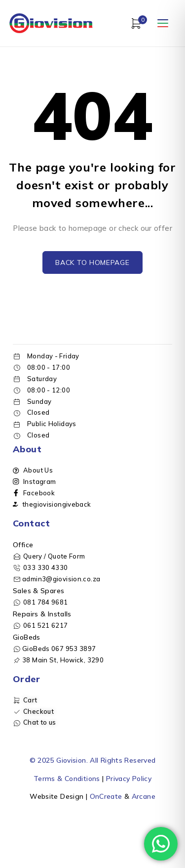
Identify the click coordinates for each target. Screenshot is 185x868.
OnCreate (106, 796)
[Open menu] (163, 23)
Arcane (144, 796)
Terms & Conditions (67, 779)
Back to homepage (92, 262)
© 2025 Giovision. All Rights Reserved (93, 760)
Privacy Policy (129, 779)
